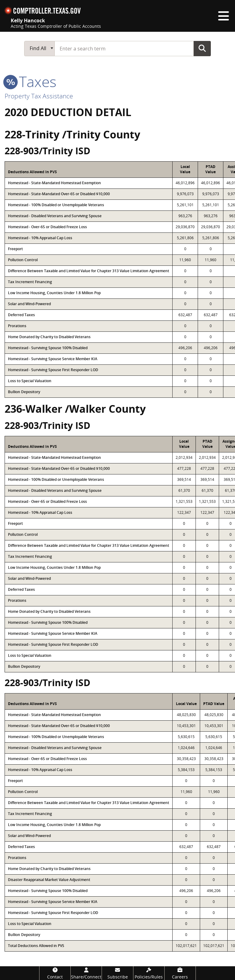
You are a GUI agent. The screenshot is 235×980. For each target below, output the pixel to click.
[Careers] (180, 973)
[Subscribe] (117, 973)
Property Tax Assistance (39, 96)
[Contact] (55, 973)
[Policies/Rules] (149, 973)
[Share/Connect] (86, 973)
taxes (30, 81)
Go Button (202, 48)
